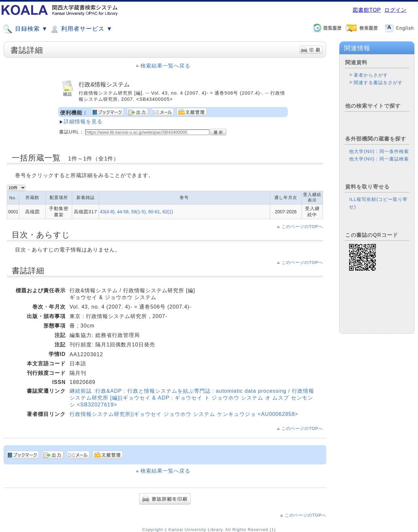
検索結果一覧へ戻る (165, 66)
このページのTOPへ (302, 227)
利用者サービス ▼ (81, 29)
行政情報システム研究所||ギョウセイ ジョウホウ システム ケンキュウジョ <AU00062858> (184, 414)
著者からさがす (371, 75)
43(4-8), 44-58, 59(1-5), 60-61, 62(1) (137, 212)
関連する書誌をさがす (378, 83)
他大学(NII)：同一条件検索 (379, 151)
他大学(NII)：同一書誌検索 (379, 159)
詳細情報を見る (83, 122)
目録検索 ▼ (25, 29)
